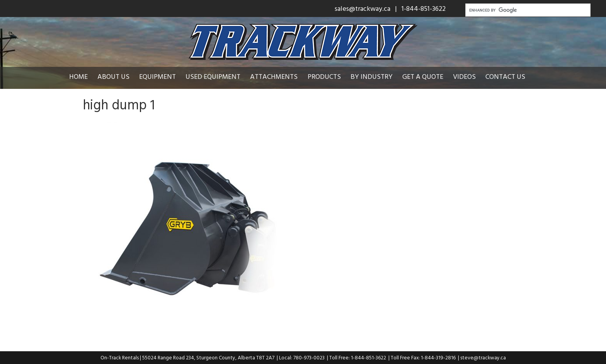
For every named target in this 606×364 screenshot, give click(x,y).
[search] (527, 10)
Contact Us (505, 76)
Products (324, 76)
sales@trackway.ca (363, 8)
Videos (464, 76)
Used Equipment (213, 76)
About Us (113, 76)
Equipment (157, 76)
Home (78, 76)
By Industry (372, 76)
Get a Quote (423, 76)
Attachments (274, 76)
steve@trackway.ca (483, 357)
